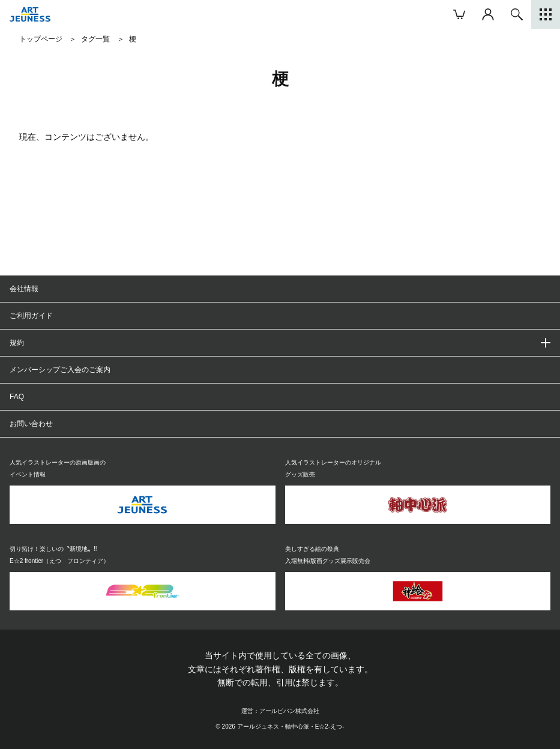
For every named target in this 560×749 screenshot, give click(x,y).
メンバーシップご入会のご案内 (60, 370)
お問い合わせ (31, 424)
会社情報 (24, 289)
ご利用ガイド (31, 316)
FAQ (17, 397)
